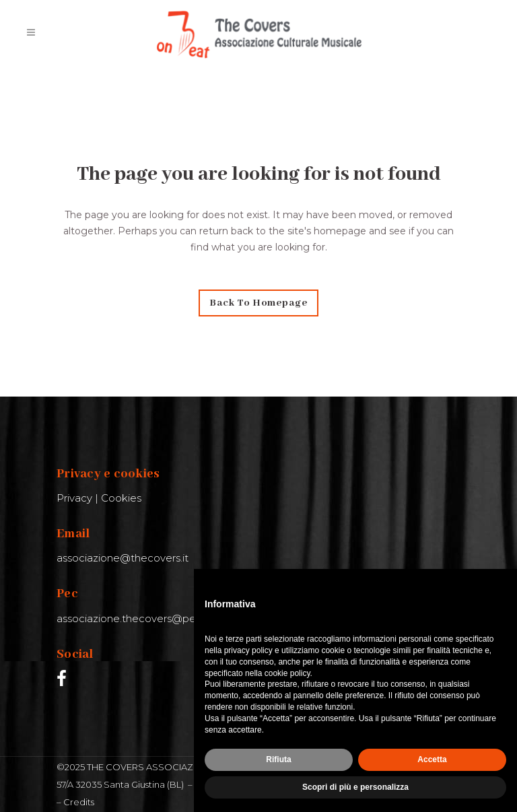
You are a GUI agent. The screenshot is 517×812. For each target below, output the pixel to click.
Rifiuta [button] (278, 759)
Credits (79, 802)
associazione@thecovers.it (123, 558)
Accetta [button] (432, 759)
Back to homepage (258, 303)
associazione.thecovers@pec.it (133, 618)
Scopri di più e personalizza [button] (355, 787)
